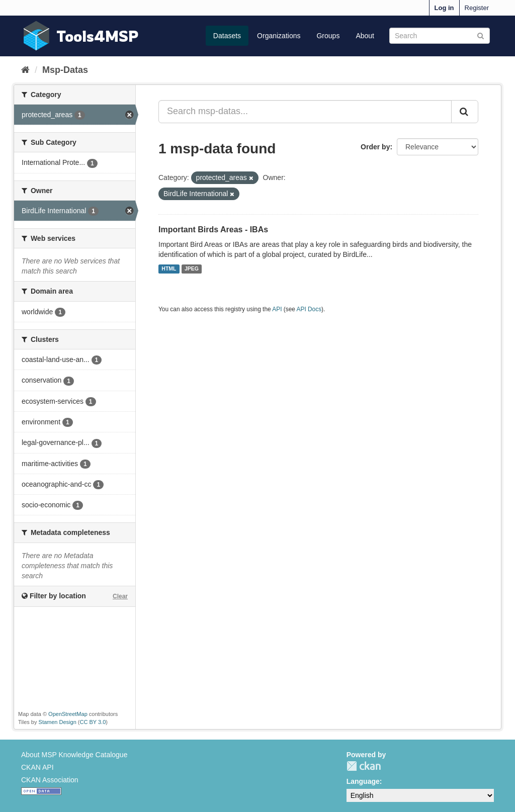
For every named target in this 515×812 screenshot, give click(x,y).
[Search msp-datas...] (305, 112)
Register (477, 8)
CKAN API (37, 767)
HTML (169, 269)
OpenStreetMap (68, 714)
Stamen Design (58, 722)
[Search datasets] (440, 36)
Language (363, 781)
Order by (375, 147)
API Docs (309, 309)
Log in (444, 8)
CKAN (364, 766)
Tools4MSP (98, 36)
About (365, 36)
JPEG (192, 269)
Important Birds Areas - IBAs (213, 230)
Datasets (227, 36)
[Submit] (481, 35)
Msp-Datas (65, 70)
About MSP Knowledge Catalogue (74, 755)
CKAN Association (50, 780)
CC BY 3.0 (93, 722)
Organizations (279, 36)
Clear (120, 596)
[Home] (25, 70)
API (277, 309)
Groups (328, 36)
